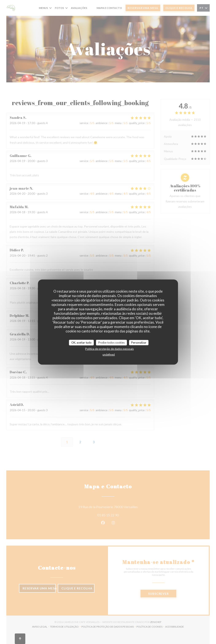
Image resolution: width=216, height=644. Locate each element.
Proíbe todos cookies (111, 342)
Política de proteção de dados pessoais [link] (109, 349)
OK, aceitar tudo (81, 342)
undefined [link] (109, 355)
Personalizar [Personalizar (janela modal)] (139, 342)
